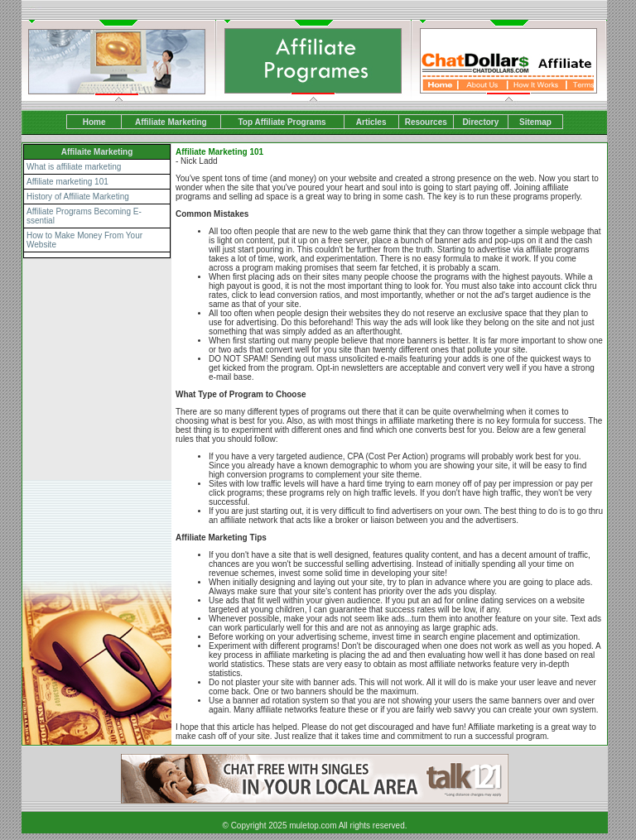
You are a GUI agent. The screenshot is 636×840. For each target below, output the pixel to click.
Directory (480, 122)
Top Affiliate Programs (282, 122)
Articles (371, 122)
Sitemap (535, 122)
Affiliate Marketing (171, 122)
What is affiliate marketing (74, 167)
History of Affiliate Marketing (78, 197)
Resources (426, 122)
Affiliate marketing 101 (67, 182)
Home (94, 122)
